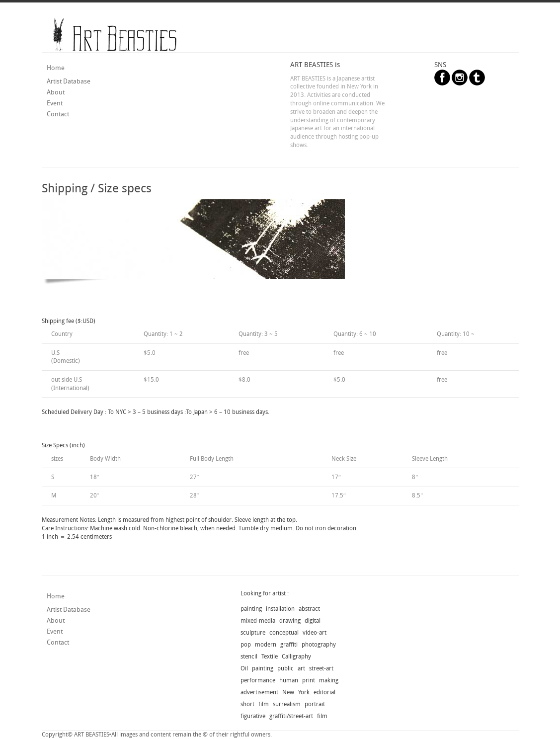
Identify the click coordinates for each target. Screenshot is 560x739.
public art (291, 668)
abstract (309, 609)
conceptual (284, 633)
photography (319, 645)
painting (251, 609)
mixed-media (258, 621)
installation (280, 609)
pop (246, 645)
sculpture (253, 633)
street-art (321, 668)
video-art (315, 633)
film (322, 716)
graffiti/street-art (291, 716)
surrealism (287, 704)
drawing (290, 621)
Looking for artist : (265, 593)
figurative (253, 716)
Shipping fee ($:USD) (69, 321)
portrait (315, 704)
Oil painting (257, 668)
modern (266, 645)
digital (313, 621)
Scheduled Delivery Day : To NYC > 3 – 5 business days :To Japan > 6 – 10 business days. (156, 412)
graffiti (289, 645)
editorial (324, 692)
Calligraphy (296, 657)
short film (255, 704)
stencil (249, 657)
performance (258, 680)
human (289, 680)
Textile (270, 657)
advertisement (259, 692)
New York (296, 692)
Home (56, 68)
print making (320, 680)
